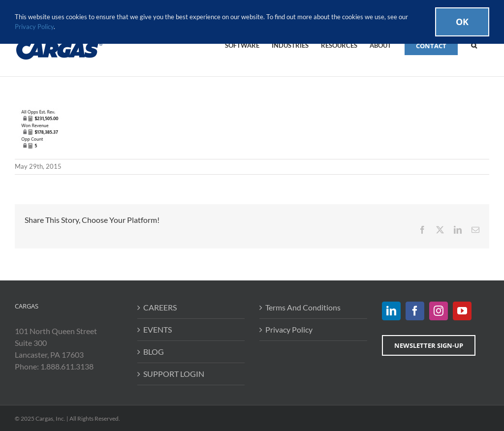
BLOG (154, 352)
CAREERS (160, 307)
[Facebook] (415, 311)
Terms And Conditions (303, 307)
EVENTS (157, 329)
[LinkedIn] (391, 311)
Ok (462, 22)
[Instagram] (439, 311)
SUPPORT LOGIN (174, 374)
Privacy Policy (289, 329)
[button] (474, 45)
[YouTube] (462, 311)
